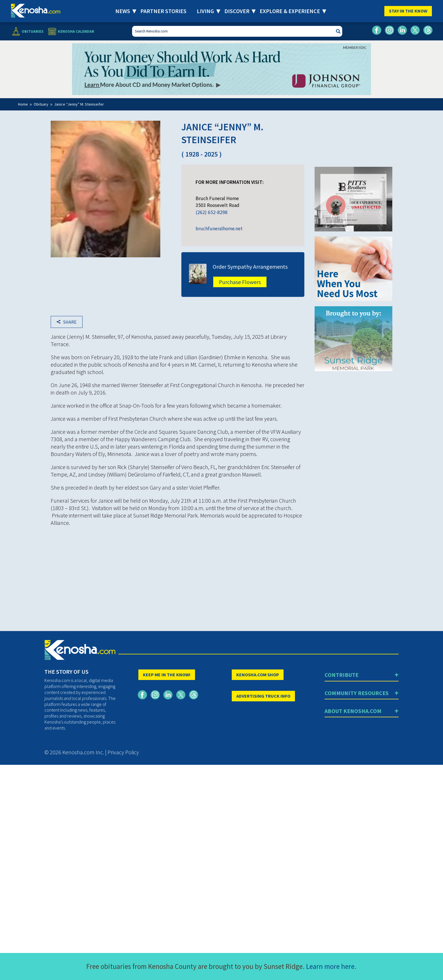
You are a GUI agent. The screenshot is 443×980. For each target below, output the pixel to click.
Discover (237, 11)
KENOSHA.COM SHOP (258, 675)
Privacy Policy (123, 752)
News (123, 11)
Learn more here (330, 966)
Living (205, 11)
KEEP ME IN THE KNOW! (167, 675)
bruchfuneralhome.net (219, 229)
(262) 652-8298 (212, 212)
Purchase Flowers (240, 282)
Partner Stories (163, 11)
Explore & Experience (290, 11)
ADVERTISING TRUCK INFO (263, 696)
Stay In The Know (408, 11)
